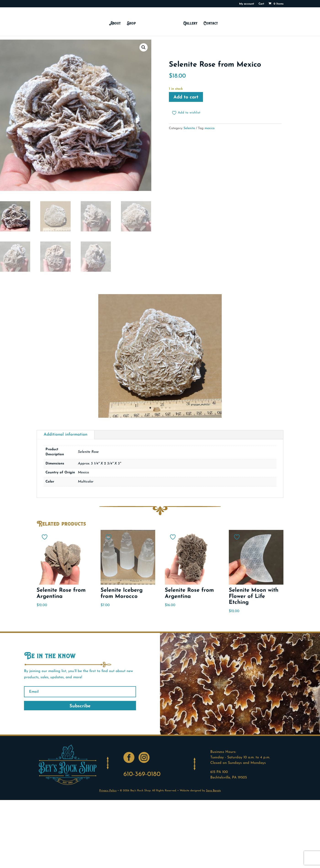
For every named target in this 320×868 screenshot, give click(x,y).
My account (247, 4)
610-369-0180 (142, 774)
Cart (261, 4)
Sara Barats (213, 791)
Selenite (189, 128)
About (116, 23)
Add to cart (186, 97)
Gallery (189, 23)
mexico (210, 128)
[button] (144, 47)
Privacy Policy (108, 791)
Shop (132, 23)
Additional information (65, 435)
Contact (210, 23)
